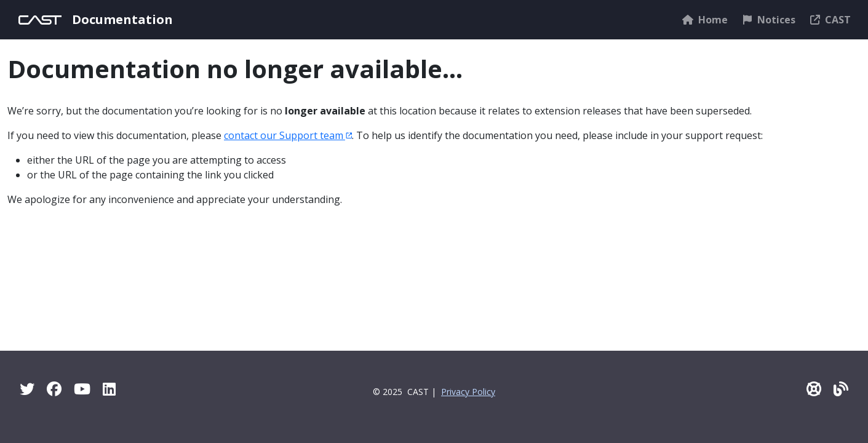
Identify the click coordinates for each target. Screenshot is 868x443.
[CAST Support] (814, 389)
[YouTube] (82, 389)
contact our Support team (288, 135)
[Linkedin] (109, 389)
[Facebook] (54, 389)
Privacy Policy (468, 392)
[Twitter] (27, 389)
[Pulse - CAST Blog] (841, 389)
